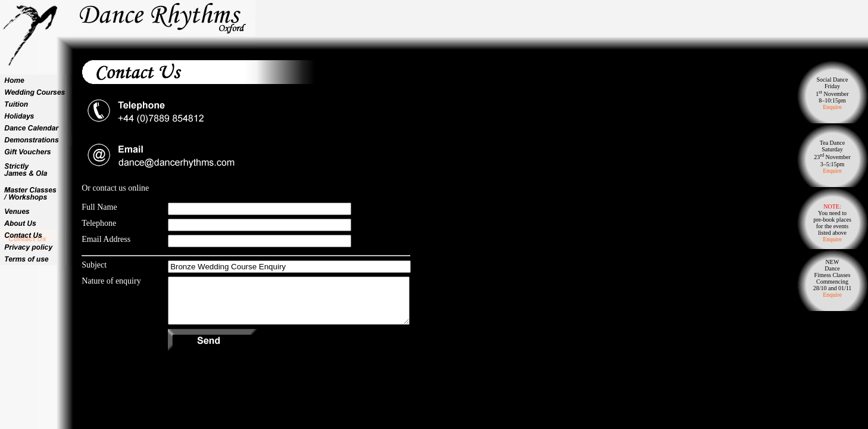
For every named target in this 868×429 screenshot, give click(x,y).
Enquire (832, 107)
